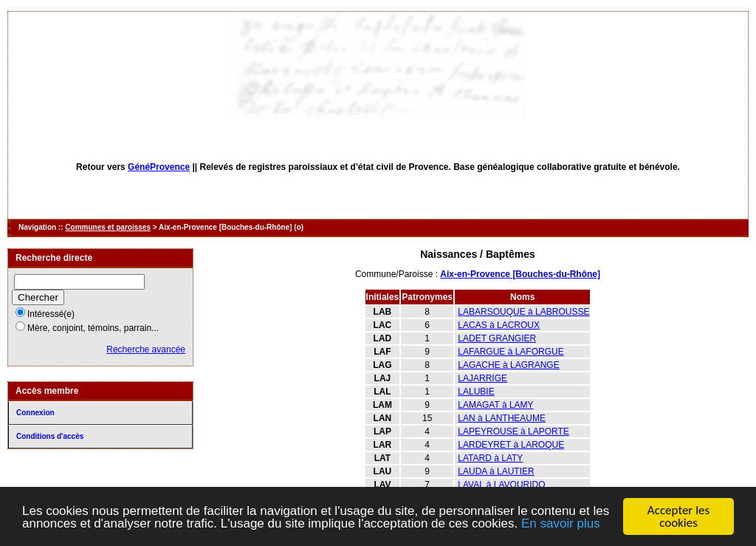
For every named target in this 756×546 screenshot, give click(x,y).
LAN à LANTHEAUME (502, 418)
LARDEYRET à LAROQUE (511, 445)
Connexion (35, 413)
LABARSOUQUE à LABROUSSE (523, 312)
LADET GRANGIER (497, 338)
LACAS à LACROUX (499, 325)
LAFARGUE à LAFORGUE (511, 352)
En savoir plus (561, 524)
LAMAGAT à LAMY (495, 405)
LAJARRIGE (482, 378)
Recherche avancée (146, 349)
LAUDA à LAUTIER (496, 471)
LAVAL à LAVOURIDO (501, 485)
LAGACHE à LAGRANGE (508, 365)
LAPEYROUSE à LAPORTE (513, 431)
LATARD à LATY (490, 458)
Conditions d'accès (50, 436)
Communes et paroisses (108, 227)
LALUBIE (476, 392)
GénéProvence (159, 167)
